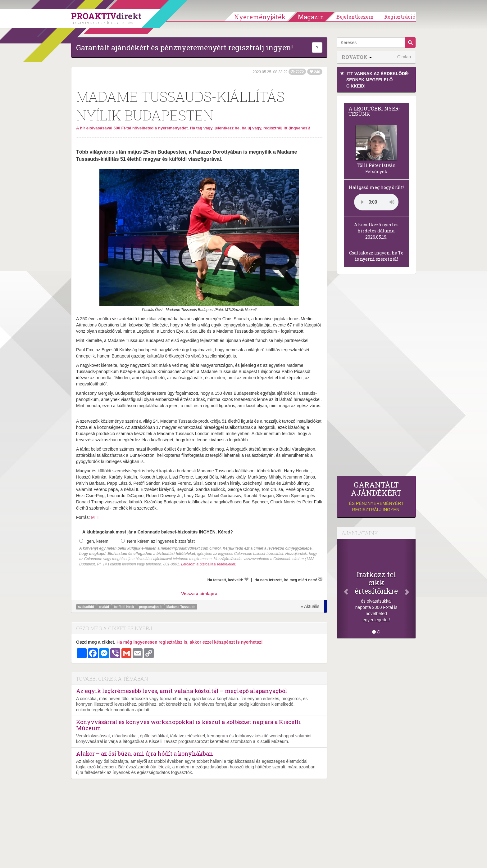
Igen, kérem (94, 541)
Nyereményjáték (260, 17)
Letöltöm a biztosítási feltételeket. (209, 564)
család (104, 607)
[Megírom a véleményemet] (320, 579)
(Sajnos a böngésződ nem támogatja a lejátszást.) (376, 202)
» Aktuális (310, 606)
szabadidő (86, 607)
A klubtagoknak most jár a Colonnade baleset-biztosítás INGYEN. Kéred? (158, 532)
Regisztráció (400, 17)
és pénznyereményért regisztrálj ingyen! (376, 496)
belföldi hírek (124, 607)
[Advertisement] (376, 376)
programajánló (151, 607)
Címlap (404, 57)
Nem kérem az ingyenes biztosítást (158, 541)
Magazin (311, 17)
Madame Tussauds (181, 607)
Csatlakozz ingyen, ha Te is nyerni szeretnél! (376, 256)
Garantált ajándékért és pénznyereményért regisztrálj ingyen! (184, 47)
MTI (95, 517)
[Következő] (410, 589)
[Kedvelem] (246, 579)
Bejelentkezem (355, 17)
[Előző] (343, 589)
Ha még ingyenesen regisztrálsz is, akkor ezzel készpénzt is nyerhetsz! (190, 642)
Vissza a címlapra (199, 594)
